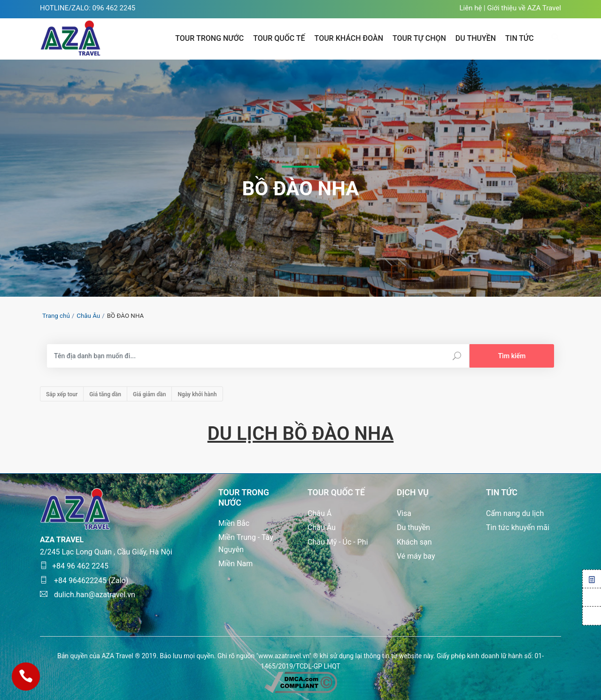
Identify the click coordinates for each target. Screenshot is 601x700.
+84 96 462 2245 (74, 566)
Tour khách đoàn (349, 38)
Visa (404, 513)
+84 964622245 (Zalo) (84, 581)
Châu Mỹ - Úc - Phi (338, 542)
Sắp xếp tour (62, 394)
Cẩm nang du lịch (515, 513)
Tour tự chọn (419, 38)
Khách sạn (414, 542)
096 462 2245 (114, 8)
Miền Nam (235, 564)
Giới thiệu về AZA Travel (524, 8)
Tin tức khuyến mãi (518, 527)
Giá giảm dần (149, 394)
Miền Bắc (234, 523)
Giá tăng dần (105, 394)
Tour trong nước (209, 38)
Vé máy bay (416, 556)
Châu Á (320, 513)
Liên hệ (470, 8)
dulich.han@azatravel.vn (88, 595)
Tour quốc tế (279, 38)
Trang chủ (56, 316)
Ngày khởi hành (197, 394)
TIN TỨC (520, 38)
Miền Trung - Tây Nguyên (246, 543)
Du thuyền (413, 527)
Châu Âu (88, 316)
